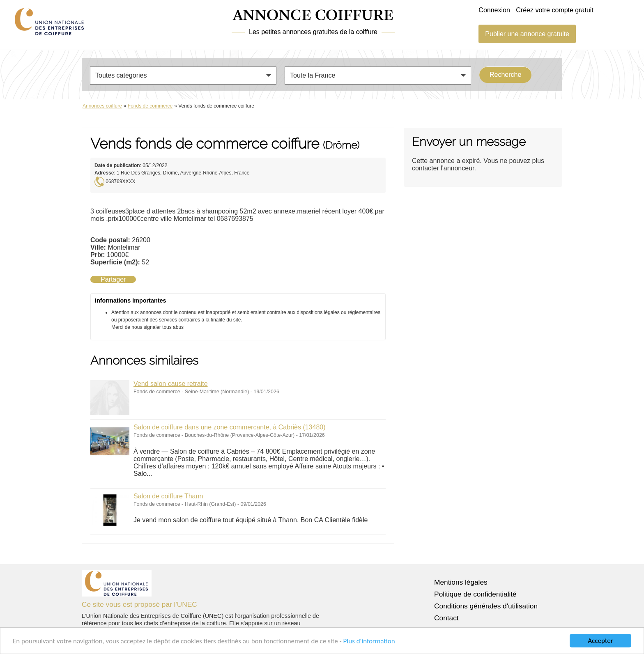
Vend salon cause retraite (171, 384)
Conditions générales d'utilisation (486, 606)
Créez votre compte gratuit (555, 10)
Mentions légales (461, 582)
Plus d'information (369, 641)
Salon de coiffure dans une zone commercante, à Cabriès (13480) (230, 427)
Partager (113, 279)
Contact (446, 618)
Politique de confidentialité (475, 594)
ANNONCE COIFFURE (313, 16)
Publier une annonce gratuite (527, 34)
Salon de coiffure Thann (168, 496)
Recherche (505, 75)
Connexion (494, 10)
